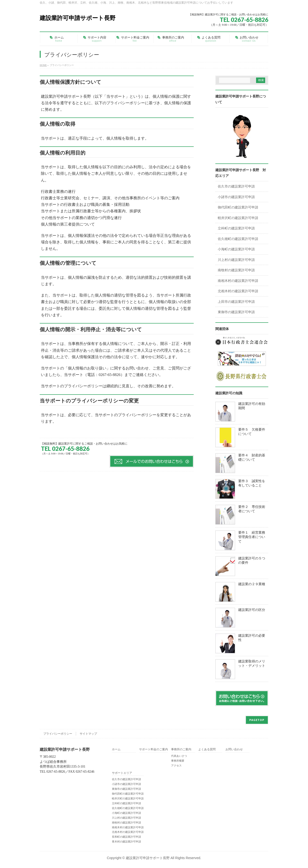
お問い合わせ (234, 749)
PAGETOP (257, 720)
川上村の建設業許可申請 (236, 260)
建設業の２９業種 (252, 584)
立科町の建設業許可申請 (236, 228)
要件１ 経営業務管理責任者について (252, 537)
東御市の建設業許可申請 (236, 312)
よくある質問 (207, 749)
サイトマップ (88, 734)
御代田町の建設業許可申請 (238, 207)
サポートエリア (122, 773)
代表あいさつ (179, 756)
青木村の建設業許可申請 (126, 842)
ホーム (116, 749)
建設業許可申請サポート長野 (78, 18)
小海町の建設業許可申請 (236, 249)
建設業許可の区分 (252, 610)
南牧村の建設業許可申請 (236, 270)
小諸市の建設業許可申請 (236, 197)
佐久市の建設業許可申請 (236, 186)
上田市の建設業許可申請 (236, 302)
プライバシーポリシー (58, 734)
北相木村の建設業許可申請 (238, 291)
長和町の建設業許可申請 (126, 837)
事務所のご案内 (181, 749)
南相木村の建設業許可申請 (238, 281)
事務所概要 (178, 761)
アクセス (176, 765)
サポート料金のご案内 (154, 749)
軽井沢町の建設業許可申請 (238, 218)
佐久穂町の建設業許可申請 (238, 239)
